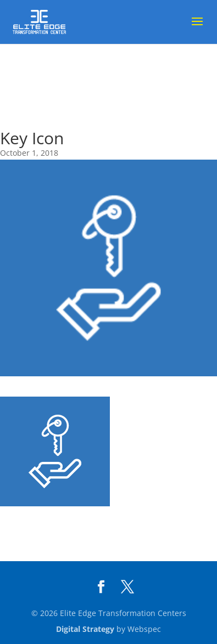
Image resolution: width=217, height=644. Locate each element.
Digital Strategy (85, 629)
